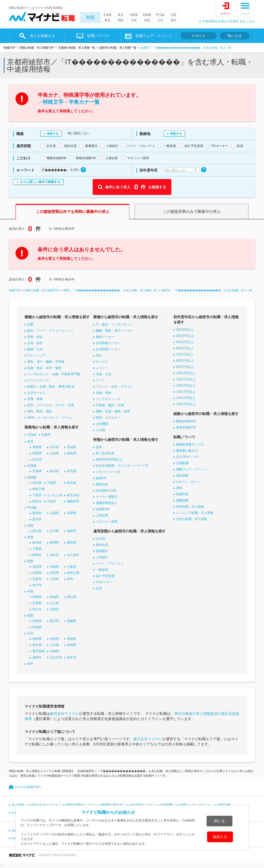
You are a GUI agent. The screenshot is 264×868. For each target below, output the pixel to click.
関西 (91, 17)
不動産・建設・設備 (110, 405)
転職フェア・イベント (154, 36)
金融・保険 (104, 393)
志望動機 (182, 463)
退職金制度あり (107, 503)
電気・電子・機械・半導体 (46, 362)
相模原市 (73, 501)
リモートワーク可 (108, 472)
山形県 (54, 453)
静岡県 (54, 543)
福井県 (72, 531)
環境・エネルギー (108, 418)
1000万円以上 (186, 373)
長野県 (72, 513)
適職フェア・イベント (192, 469)
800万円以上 (185, 361)
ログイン (226, 14)
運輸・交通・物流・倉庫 (113, 411)
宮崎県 (72, 645)
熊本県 (37, 645)
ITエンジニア (36, 355)
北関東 (134, 15)
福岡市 (37, 657)
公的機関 (102, 424)
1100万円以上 (186, 379)
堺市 (70, 579)
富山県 (37, 531)
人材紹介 (102, 557)
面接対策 (182, 494)
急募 (99, 447)
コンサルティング (108, 399)
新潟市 (37, 519)
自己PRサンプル (188, 457)
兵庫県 (37, 573)
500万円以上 (185, 342)
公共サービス (36, 393)
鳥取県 (37, 597)
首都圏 (147, 15)
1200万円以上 (186, 385)
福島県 (72, 453)
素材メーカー (105, 337)
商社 (99, 355)
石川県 (54, 531)
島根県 (54, 597)
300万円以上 (185, 330)
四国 (147, 20)
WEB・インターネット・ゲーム (49, 418)
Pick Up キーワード (45, 805)
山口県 (54, 603)
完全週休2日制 (106, 491)
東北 (121, 15)
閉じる (219, 821)
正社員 (100, 539)
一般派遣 (102, 570)
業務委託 (102, 551)
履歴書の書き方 (187, 451)
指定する (53, 133)
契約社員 (102, 545)
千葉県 (52, 483)
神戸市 (37, 585)
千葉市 (37, 495)
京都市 (37, 579)
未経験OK (103, 509)
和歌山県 (73, 573)
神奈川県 (39, 489)
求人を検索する (42, 36)
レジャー (102, 368)
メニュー (245, 14)
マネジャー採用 (107, 522)
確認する (220, 837)
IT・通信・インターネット (114, 324)
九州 (160, 20)
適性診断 (182, 476)
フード (100, 380)
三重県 (37, 549)
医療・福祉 (35, 337)
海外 (173, 20)
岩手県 (54, 447)
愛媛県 (72, 621)
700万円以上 (185, 354)
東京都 (71, 483)
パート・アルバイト (110, 563)
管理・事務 (35, 399)
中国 (134, 20)
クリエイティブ (38, 380)
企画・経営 (35, 343)
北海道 (107, 15)
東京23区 (73, 495)
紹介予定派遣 (105, 576)
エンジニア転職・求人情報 (195, 513)
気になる (235, 36)
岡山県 (72, 597)
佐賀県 (54, 639)
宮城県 (72, 447)
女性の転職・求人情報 (192, 519)
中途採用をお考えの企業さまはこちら (229, 21)
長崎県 (72, 639)
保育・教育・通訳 (40, 411)
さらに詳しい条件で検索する (40, 182)
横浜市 (37, 501)
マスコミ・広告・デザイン (114, 387)
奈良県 (54, 573)
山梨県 (54, 513)
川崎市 (52, 501)
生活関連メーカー (108, 349)
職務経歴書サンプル (190, 444)
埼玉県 (37, 483)
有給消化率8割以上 (109, 459)
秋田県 (37, 453)
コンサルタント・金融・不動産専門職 (54, 374)
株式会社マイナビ (64, 714)
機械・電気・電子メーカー (114, 331)
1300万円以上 (186, 392)
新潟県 (37, 513)
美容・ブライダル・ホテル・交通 (50, 405)
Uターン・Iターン (188, 482)
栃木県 (54, 471)
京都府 (54, 567)
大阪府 (72, 567)
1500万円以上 (186, 404)
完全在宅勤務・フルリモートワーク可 (122, 466)
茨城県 (37, 471)
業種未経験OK (186, 427)
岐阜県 (37, 543)
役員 (99, 588)
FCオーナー (104, 582)
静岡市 (37, 555)
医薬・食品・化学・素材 (44, 368)
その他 (100, 430)
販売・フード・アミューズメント (50, 331)
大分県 (54, 645)
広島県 (37, 603)
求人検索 (18, 805)
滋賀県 (37, 567)
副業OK (101, 478)
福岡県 (37, 639)
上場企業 (102, 515)
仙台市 (37, 459)
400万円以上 (185, 336)
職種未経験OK (186, 421)
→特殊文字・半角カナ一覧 (69, 102)
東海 (107, 20)
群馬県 (72, 471)
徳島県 (37, 621)
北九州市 (56, 657)
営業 (30, 324)
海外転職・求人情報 (190, 507)
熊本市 (72, 657)
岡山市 (37, 609)
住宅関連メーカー (108, 343)
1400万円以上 (186, 398)
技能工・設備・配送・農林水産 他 (51, 387)
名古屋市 (73, 555)
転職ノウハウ (98, 36)
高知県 (37, 627)
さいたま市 (55, 495)
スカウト (199, 36)
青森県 (37, 447)
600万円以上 (185, 348)
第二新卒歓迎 (105, 453)
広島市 (54, 609)
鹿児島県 (39, 651)
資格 (179, 488)
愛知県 (72, 543)
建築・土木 (35, 349)
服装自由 (102, 484)
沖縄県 (54, 651)
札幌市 (46, 435)
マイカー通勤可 (107, 497)
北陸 (173, 15)
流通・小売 (104, 374)
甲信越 (160, 15)
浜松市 (54, 555)
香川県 (54, 621)
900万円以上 (185, 367)
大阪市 (54, 579)
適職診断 (182, 500)
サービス (102, 362)
